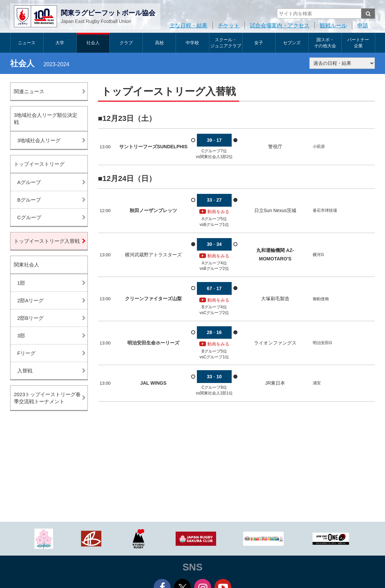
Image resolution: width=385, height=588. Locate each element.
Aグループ (29, 182)
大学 (60, 43)
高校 (159, 43)
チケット (229, 25)
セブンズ (292, 43)
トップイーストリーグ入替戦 (47, 241)
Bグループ (29, 200)
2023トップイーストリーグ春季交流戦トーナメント (47, 398)
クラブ (126, 43)
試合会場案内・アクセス (280, 25)
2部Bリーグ (30, 318)
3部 (21, 336)
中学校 (192, 43)
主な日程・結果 (188, 25)
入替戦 (25, 371)
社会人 (93, 43)
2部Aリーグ (30, 300)
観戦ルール (333, 25)
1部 (21, 283)
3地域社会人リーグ (39, 140)
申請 (363, 25)
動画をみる (214, 212)
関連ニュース (29, 91)
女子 (259, 43)
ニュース (27, 43)
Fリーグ (26, 353)
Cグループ (29, 217)
